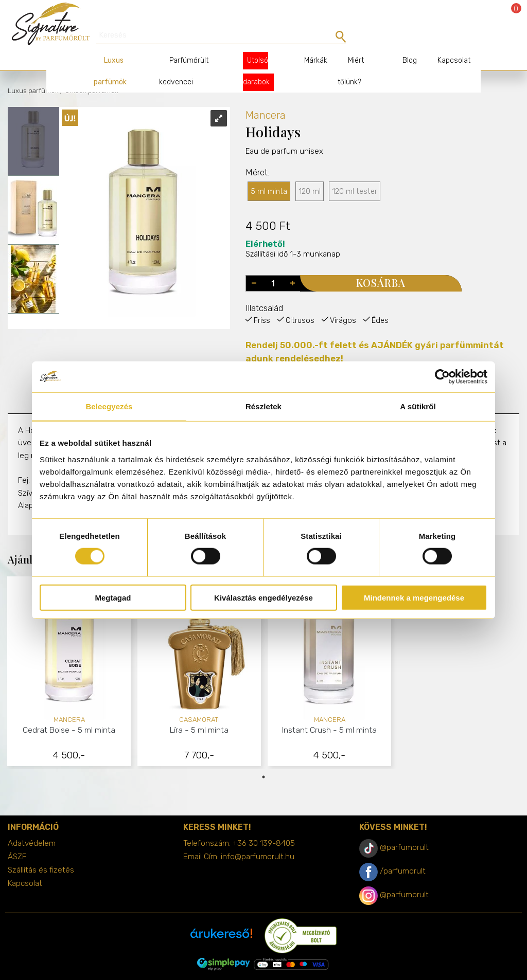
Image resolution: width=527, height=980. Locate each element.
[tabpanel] (69, 655)
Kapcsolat (444, 42)
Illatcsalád (264, 290)
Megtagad (113, 597)
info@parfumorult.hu (258, 839)
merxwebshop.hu (284, 965)
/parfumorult (403, 853)
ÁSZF (17, 839)
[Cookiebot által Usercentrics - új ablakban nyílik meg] (442, 377)
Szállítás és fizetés (41, 852)
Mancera (266, 97)
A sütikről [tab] (418, 406)
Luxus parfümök (33, 73)
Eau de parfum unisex (284, 153)
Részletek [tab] (263, 406)
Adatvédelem (32, 825)
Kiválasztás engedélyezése (263, 597)
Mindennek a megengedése (414, 597)
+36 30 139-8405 (264, 825)
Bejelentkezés (487, 16)
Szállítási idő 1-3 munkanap (293, 231)
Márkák (308, 42)
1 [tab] (263, 759)
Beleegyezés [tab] (109, 406)
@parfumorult (404, 829)
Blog (399, 42)
